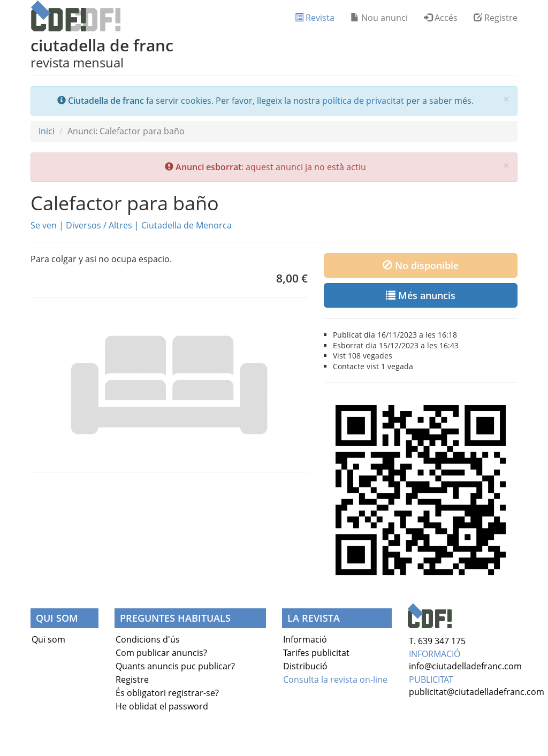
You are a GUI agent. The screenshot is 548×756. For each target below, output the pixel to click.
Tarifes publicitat (316, 653)
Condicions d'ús (148, 639)
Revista (315, 18)
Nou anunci (379, 18)
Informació (305, 639)
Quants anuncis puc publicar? (175, 666)
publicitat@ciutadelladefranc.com (477, 692)
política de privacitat (363, 101)
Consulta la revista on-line (335, 679)
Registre (496, 18)
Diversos (83, 225)
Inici (47, 131)
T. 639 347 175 (437, 641)
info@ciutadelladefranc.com (465, 666)
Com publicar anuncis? (161, 653)
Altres (120, 225)
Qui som (48, 639)
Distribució (305, 666)
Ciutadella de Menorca (187, 225)
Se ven (44, 225)
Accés (441, 18)
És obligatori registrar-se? (167, 693)
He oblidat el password (162, 706)
